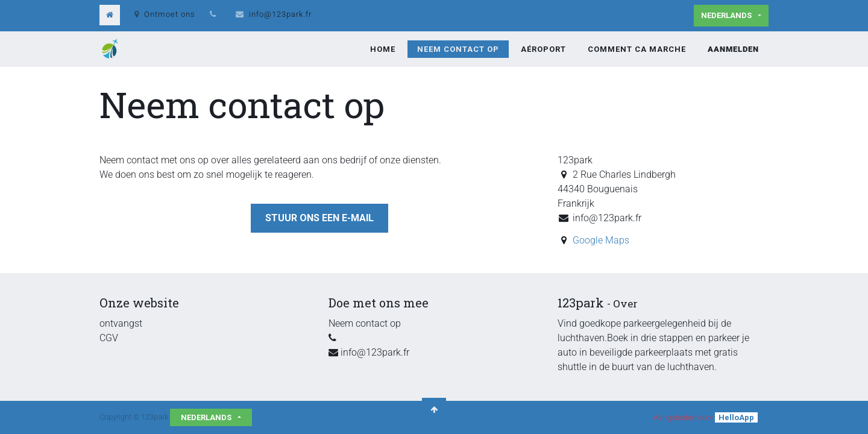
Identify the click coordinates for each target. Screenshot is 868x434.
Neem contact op (365, 323)
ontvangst (121, 323)
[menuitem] (383, 49)
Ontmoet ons (165, 14)
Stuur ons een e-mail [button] (319, 218)
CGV (109, 338)
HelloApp (736, 417)
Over (625, 303)
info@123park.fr (280, 14)
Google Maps (601, 240)
